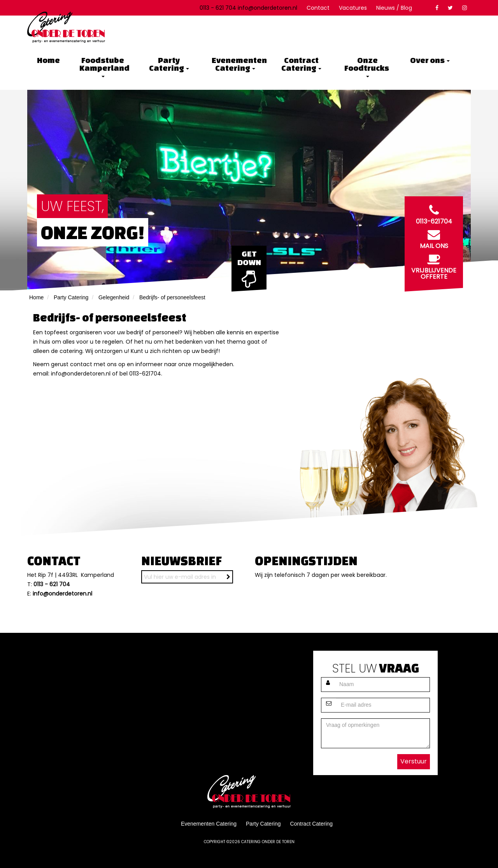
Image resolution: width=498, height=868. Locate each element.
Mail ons (434, 238)
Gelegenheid (114, 297)
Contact (318, 8)
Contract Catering (301, 64)
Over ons (430, 60)
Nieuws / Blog (394, 8)
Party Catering (169, 64)
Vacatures (353, 8)
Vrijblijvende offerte (434, 265)
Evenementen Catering (238, 64)
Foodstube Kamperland (105, 66)
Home (48, 60)
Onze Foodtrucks (367, 66)
